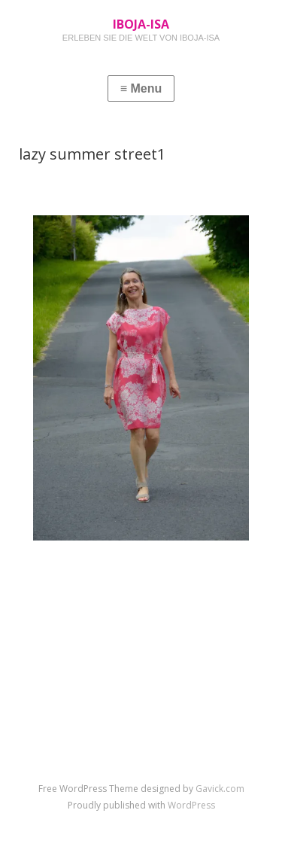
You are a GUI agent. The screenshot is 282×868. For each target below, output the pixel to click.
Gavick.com (220, 789)
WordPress (191, 805)
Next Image (211, 574)
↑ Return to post (141, 597)
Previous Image (80, 574)
